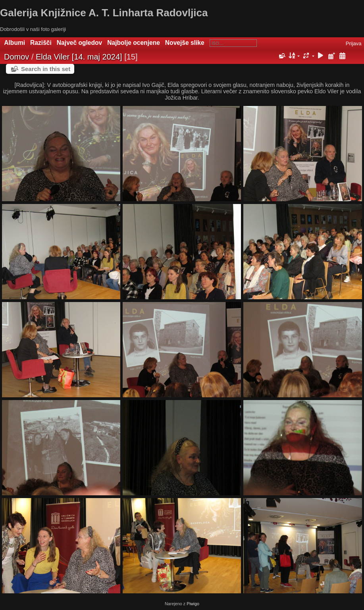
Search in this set (46, 69)
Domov (16, 57)
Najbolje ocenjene (134, 43)
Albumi (14, 43)
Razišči (41, 43)
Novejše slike (185, 43)
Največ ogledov (79, 43)
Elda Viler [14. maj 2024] (79, 57)
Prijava (354, 43)
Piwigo (193, 604)
